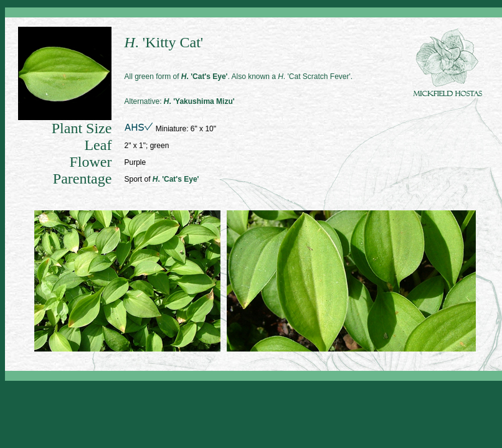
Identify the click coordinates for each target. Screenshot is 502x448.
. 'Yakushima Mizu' (199, 101)
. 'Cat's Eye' (205, 77)
